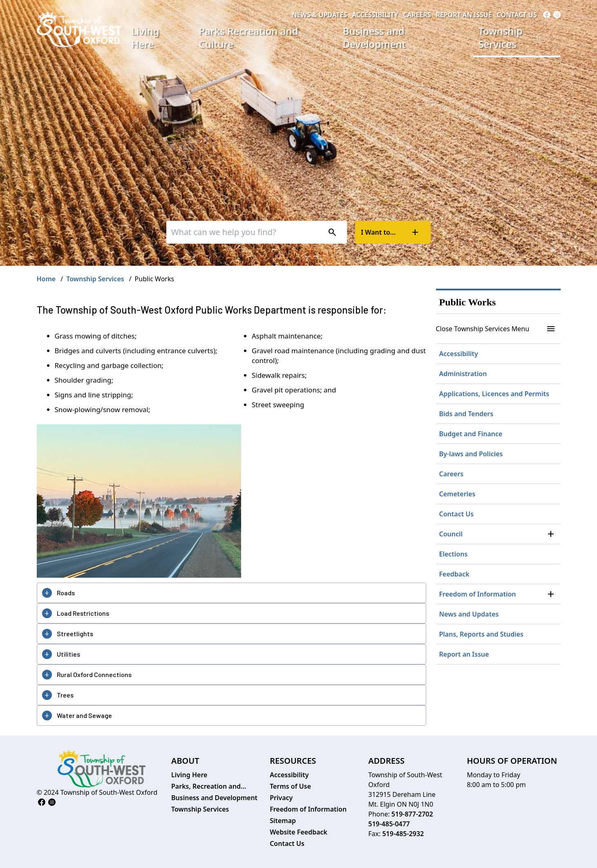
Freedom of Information (478, 594)
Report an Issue (464, 15)
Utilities (68, 654)
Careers (417, 15)
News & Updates (320, 15)
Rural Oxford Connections (94, 674)
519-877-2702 (412, 814)
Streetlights (75, 634)
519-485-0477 (389, 824)
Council (451, 534)
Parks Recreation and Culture (249, 37)
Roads (66, 593)
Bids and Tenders (466, 414)
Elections (454, 554)
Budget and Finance (471, 434)
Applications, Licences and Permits (494, 394)
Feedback (454, 574)
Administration (463, 374)
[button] (551, 534)
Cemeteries (457, 494)
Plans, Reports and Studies (482, 634)
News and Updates (469, 614)
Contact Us (517, 15)
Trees (65, 695)
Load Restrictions (83, 613)
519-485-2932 (403, 834)
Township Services (500, 37)
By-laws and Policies (471, 454)
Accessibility (375, 15)
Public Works (468, 302)
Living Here (145, 37)
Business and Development (374, 37)
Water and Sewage (84, 715)
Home (46, 279)
